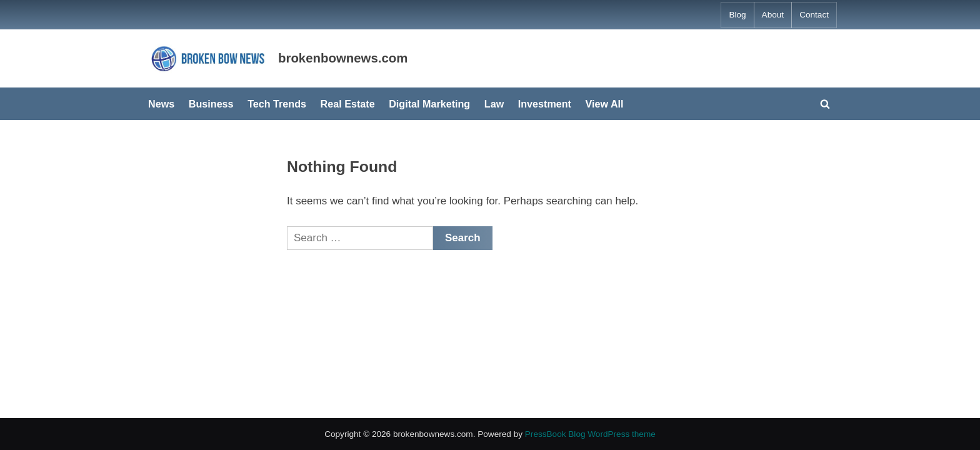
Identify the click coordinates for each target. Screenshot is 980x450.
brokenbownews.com (343, 58)
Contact (814, 15)
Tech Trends (277, 104)
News (161, 104)
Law (494, 104)
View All (605, 104)
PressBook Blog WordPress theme (590, 434)
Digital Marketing (429, 104)
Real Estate (348, 104)
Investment (545, 104)
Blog (737, 15)
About (773, 15)
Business (211, 104)
